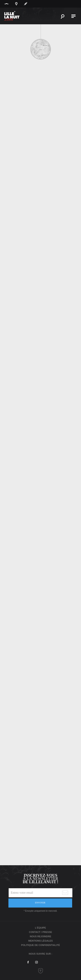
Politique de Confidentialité (41, 945)
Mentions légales (40, 941)
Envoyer (40, 903)
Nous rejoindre (40, 936)
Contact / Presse (40, 932)
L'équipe (40, 928)
